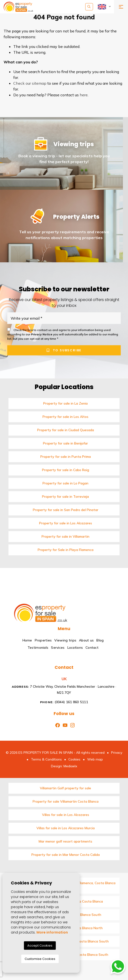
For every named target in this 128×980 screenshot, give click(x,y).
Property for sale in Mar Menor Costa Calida (66, 855)
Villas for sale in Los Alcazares (66, 815)
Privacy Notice (42, 334)
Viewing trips (65, 640)
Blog (100, 640)
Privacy (117, 753)
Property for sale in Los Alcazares (66, 523)
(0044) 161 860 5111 (64, 702)
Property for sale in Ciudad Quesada (66, 430)
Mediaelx (70, 766)
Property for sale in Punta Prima (66, 457)
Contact (92, 648)
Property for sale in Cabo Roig (66, 470)
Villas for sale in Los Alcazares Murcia (66, 828)
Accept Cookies (40, 946)
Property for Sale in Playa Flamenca (66, 550)
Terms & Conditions (46, 759)
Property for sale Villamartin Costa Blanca (66, 801)
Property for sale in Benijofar (65, 443)
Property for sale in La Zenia (65, 403)
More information (52, 932)
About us (86, 640)
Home (27, 640)
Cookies (74, 759)
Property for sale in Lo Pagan (65, 483)
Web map (95, 759)
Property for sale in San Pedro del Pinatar (66, 510)
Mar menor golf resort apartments (65, 841)
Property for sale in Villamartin (65, 536)
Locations (75, 648)
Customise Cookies (40, 959)
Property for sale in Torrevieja (65, 497)
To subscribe (64, 350)
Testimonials (38, 648)
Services (58, 648)
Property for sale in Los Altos (65, 417)
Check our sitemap (30, 83)
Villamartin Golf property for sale (65, 788)
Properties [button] (43, 640)
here (84, 95)
